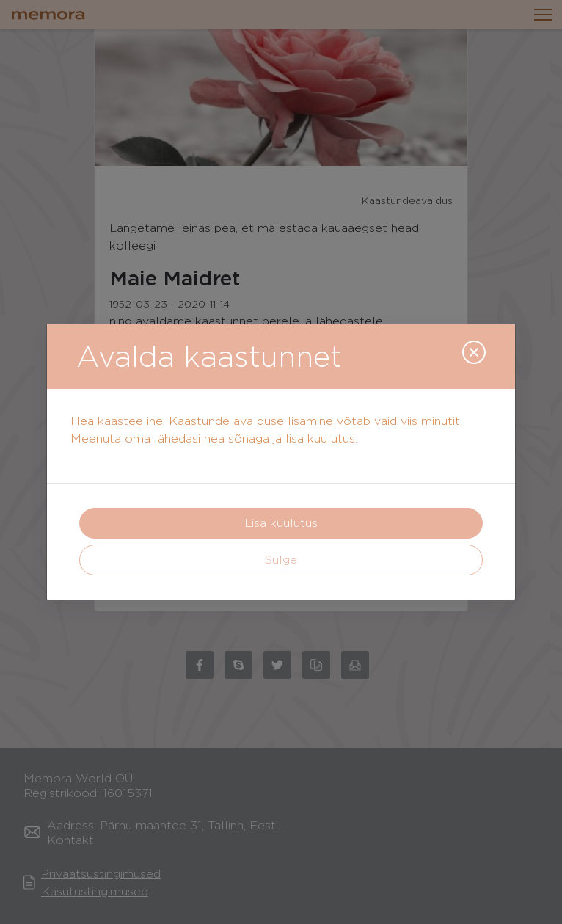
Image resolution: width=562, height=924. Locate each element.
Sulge (281, 560)
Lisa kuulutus (281, 523)
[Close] (474, 352)
